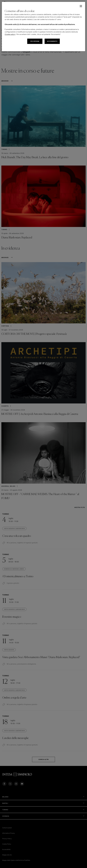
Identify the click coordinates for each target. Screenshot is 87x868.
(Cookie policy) (10, 34)
